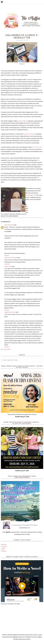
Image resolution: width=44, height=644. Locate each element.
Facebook (4, 545)
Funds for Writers (29, 134)
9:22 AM (7, 310)
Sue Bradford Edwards (11, 258)
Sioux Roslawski (9, 225)
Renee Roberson (13, 216)
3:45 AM (7, 255)
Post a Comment (6, 349)
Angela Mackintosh (10, 312)
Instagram (4, 547)
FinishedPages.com (30, 195)
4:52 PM (7, 347)
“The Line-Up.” (36, 147)
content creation (9, 214)
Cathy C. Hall (8, 266)
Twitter (3, 549)
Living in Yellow (22, 121)
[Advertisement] (22, 619)
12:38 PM (7, 264)
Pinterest (4, 551)
